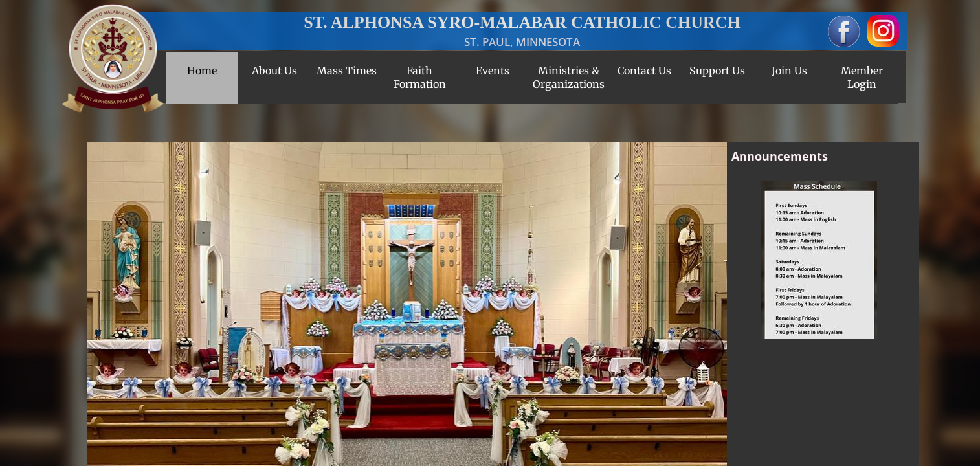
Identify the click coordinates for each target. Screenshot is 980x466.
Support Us (717, 71)
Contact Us (644, 71)
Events (493, 71)
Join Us (789, 71)
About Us (274, 71)
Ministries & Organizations (569, 77)
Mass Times (347, 71)
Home (202, 71)
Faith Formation (420, 77)
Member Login (862, 77)
